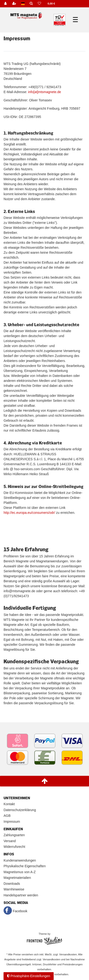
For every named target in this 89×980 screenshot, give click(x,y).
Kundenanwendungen (20, 860)
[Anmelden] (5, 4)
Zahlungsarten (14, 835)
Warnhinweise (14, 889)
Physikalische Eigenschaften (25, 866)
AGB (7, 816)
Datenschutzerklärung (20, 810)
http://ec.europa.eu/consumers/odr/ (29, 513)
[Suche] (31, 4)
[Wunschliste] (39, 4)
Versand (10, 841)
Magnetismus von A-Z (20, 872)
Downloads (12, 884)
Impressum (12, 822)
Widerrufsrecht (14, 847)
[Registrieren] (14, 4)
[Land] (23, 4)
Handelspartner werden (21, 895)
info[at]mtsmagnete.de (44, 92)
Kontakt (9, 804)
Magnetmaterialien (17, 878)
